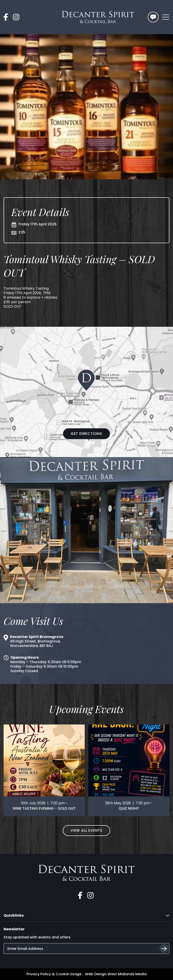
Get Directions (86, 434)
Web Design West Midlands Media (116, 974)
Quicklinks (86, 915)
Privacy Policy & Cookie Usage (54, 974)
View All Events (86, 830)
